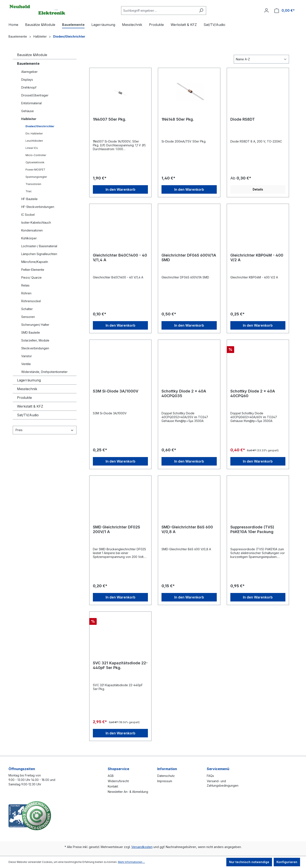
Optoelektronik (35, 162)
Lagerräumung (29, 380)
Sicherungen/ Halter (35, 325)
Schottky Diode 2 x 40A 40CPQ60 (253, 393)
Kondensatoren (32, 230)
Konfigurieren (287, 862)
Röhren (26, 293)
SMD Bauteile (31, 332)
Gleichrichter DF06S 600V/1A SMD (189, 258)
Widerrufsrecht (118, 781)
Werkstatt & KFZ (30, 406)
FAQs (210, 776)
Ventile (26, 364)
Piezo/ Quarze (31, 277)
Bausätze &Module (32, 55)
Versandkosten (142, 847)
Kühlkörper (29, 238)
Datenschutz (166, 776)
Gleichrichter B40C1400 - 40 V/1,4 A (120, 258)
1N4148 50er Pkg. (178, 119)
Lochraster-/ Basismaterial (39, 246)
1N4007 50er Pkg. (110, 119)
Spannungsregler (36, 177)
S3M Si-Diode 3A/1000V (116, 391)
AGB (111, 776)
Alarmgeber (29, 72)
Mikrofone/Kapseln (35, 262)
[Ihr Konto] (266, 10)
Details (258, 189)
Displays (27, 80)
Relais (25, 285)
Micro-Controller (36, 155)
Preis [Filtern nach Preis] (45, 430)
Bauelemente (28, 64)
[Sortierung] (261, 59)
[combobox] (159, 11)
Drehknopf (29, 87)
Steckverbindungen (35, 348)
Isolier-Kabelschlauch (36, 222)
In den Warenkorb (120, 189)
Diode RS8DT (243, 119)
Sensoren (28, 317)
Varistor (27, 356)
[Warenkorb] (285, 11)
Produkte (24, 398)
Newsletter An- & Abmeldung (128, 792)
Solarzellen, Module (35, 340)
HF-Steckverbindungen (38, 207)
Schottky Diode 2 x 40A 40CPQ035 (184, 393)
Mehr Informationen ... (131, 862)
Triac (29, 191)
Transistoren (33, 184)
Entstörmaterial (31, 103)
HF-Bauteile (29, 199)
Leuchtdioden (34, 141)
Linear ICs (32, 148)
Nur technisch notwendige (249, 862)
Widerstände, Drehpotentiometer (44, 372)
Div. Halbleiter (34, 133)
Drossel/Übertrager (35, 95)
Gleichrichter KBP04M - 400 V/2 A (257, 258)
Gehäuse (28, 111)
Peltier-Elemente (33, 270)
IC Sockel (28, 215)
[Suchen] (201, 11)
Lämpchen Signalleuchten (39, 254)
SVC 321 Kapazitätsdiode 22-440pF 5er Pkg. (120, 665)
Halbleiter (29, 119)
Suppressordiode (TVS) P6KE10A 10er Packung (252, 529)
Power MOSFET (35, 170)
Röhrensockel (31, 301)
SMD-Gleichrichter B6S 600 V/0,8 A (187, 529)
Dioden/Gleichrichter (40, 126)
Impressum (165, 781)
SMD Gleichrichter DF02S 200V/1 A (116, 529)
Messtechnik (27, 389)
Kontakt (113, 786)
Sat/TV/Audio (28, 415)
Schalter (27, 309)
